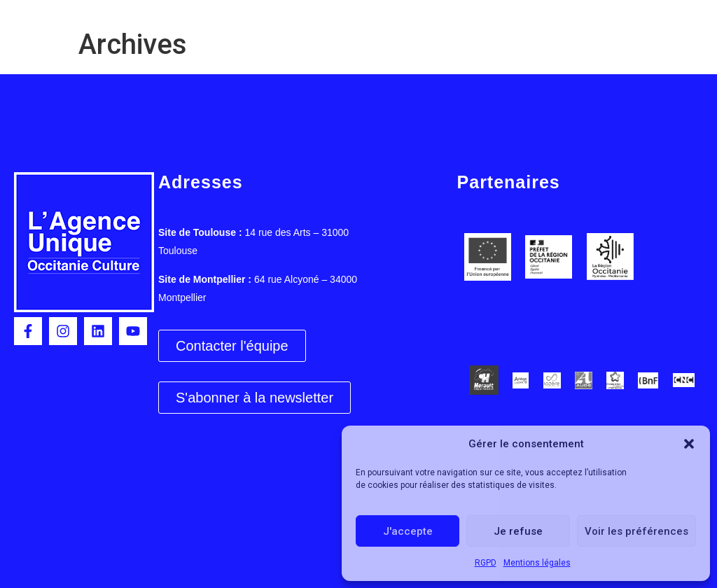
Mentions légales (537, 563)
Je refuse (518, 531)
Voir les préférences (636, 531)
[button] (689, 444)
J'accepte (408, 531)
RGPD (486, 563)
